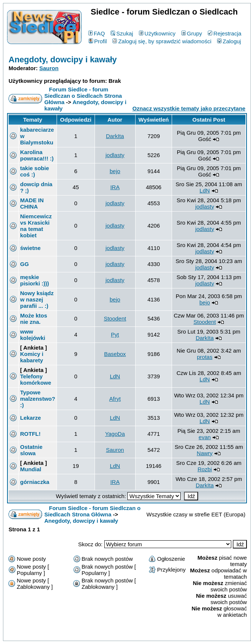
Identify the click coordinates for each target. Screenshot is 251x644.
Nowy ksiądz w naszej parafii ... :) (37, 299)
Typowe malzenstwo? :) (38, 399)
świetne (30, 248)
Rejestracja (225, 33)
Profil (98, 41)
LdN (205, 190)
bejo (115, 171)
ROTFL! (30, 434)
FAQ (97, 33)
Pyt (115, 334)
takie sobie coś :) (35, 171)
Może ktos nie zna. (34, 319)
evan (205, 437)
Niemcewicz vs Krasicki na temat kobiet (36, 226)
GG (24, 264)
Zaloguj (229, 41)
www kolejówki (33, 335)
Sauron (49, 68)
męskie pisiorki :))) (35, 280)
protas (205, 357)
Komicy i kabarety (32, 357)
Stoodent (115, 318)
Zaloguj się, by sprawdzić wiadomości (162, 41)
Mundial (31, 469)
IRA (115, 187)
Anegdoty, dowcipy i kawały (63, 60)
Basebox (115, 354)
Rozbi (204, 469)
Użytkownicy (157, 33)
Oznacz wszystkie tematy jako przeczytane (189, 108)
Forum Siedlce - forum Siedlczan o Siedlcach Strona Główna (83, 96)
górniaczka (35, 482)
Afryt (115, 399)
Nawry (205, 453)
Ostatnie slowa (31, 450)
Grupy (192, 33)
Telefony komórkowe (36, 379)
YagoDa (115, 434)
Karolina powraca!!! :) (37, 155)
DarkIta (115, 136)
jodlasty (115, 155)
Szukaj (122, 33)
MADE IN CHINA (32, 203)
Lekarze (31, 418)
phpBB (110, 634)
